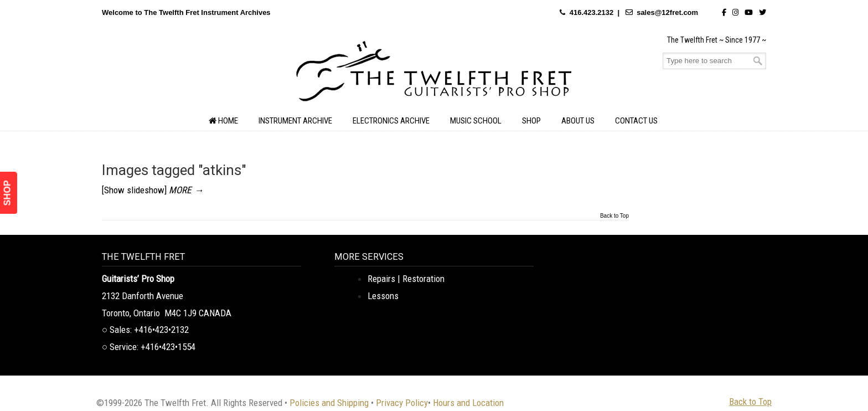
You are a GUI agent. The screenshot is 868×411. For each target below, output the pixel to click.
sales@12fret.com (667, 12)
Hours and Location (468, 403)
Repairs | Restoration (406, 279)
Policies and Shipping (329, 403)
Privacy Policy (402, 403)
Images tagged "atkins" (174, 170)
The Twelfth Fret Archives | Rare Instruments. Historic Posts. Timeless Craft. (434, 74)
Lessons (383, 296)
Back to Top (614, 216)
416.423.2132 (592, 12)
